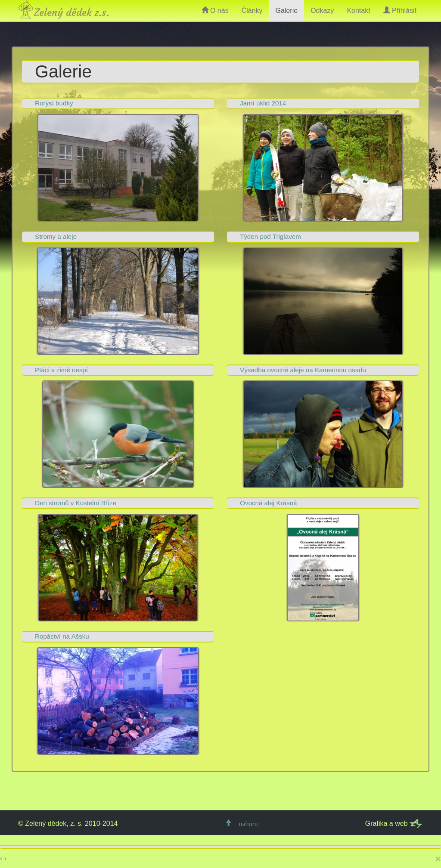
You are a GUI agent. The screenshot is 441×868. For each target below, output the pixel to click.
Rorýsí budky (54, 103)
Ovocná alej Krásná (269, 503)
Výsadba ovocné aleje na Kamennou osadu (303, 370)
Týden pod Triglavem (270, 236)
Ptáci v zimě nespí (61, 370)
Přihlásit (400, 11)
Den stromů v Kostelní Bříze (76, 503)
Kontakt (358, 11)
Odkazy (322, 11)
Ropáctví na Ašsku (62, 636)
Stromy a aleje (56, 236)
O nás (215, 11)
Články (252, 11)
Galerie (287, 11)
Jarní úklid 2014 (263, 103)
